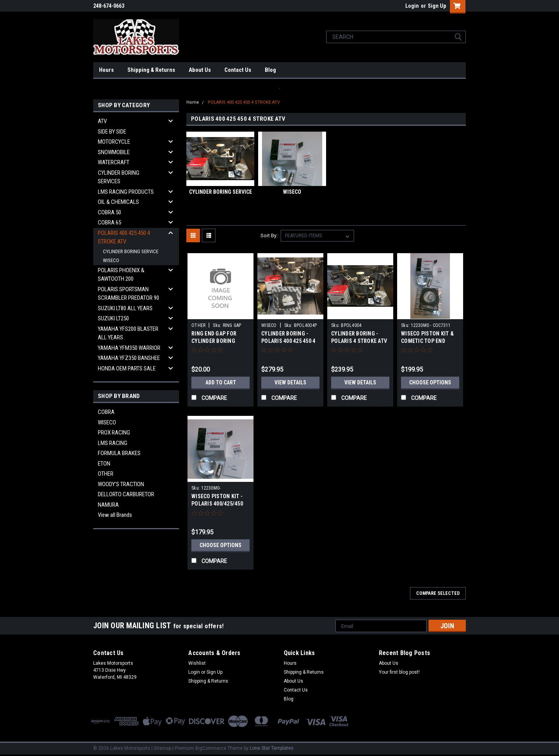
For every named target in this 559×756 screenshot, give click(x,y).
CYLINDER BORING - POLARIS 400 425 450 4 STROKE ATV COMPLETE (290, 341)
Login (412, 6)
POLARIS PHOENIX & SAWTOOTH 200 (121, 275)
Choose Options (430, 382)
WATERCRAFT (114, 162)
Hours (106, 70)
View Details (290, 382)
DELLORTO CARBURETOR (126, 494)
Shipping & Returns (151, 70)
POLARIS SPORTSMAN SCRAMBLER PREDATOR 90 (128, 294)
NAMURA (108, 505)
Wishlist (197, 663)
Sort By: (269, 235)
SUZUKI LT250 (113, 318)
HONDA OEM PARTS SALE (127, 368)
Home (193, 102)
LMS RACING (113, 443)
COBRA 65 (109, 222)
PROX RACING (114, 433)
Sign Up (437, 6)
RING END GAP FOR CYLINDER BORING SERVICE (214, 341)
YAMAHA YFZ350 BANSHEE (129, 358)
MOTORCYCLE (114, 142)
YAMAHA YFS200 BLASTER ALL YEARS (128, 333)
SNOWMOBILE (114, 152)
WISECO (111, 260)
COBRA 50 (109, 212)
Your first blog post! (399, 672)
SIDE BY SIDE (112, 132)
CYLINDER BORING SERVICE (131, 251)
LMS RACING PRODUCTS (126, 192)
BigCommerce (211, 748)
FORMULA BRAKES (119, 453)
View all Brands (115, 515)
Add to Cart (221, 382)
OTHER (106, 474)
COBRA (106, 412)
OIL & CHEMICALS (118, 202)
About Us (200, 70)
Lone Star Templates (272, 748)
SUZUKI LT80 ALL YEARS (125, 308)
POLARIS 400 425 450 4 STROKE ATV (124, 237)
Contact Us (238, 70)
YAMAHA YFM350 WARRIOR (129, 348)
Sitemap (162, 748)
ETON (104, 464)
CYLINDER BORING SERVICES (119, 177)
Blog (270, 70)
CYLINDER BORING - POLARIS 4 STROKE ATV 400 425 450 (359, 341)
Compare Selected (438, 593)
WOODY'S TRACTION (121, 484)
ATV (102, 121)
